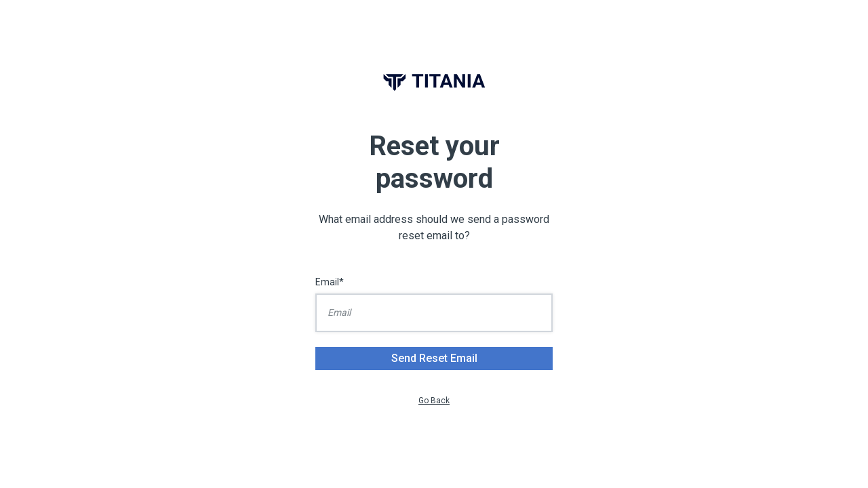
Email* (330, 282)
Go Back (434, 401)
